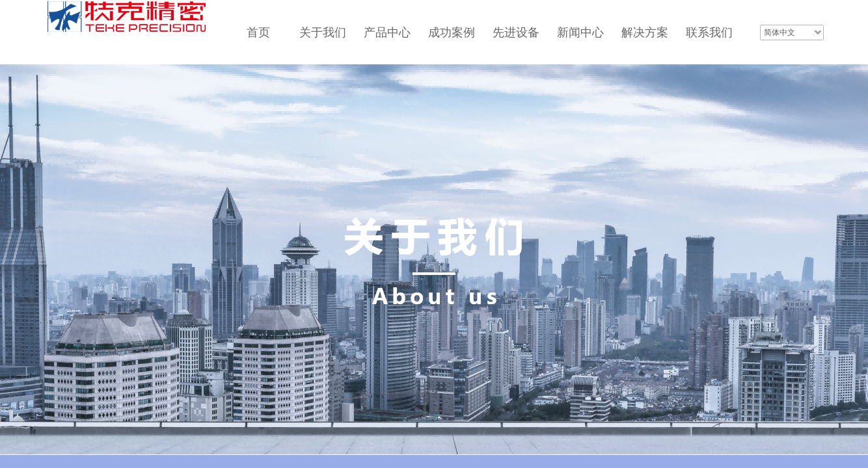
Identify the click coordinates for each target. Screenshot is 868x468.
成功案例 (452, 32)
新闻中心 (580, 32)
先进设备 (516, 32)
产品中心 (387, 32)
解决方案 (645, 32)
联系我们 (709, 32)
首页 (258, 32)
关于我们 (323, 32)
